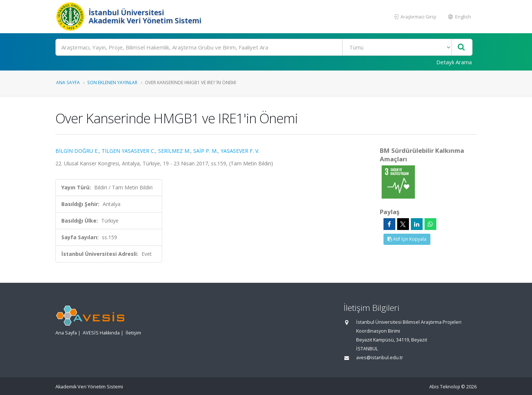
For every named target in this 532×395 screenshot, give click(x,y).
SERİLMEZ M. (174, 151)
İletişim (133, 333)
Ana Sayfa (68, 82)
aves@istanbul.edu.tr (380, 358)
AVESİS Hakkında (101, 333)
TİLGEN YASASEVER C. (128, 151)
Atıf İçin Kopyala (407, 239)
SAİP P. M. (205, 151)
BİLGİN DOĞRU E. (77, 151)
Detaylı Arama (454, 62)
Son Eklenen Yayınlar (112, 82)
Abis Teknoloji (445, 387)
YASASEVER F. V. (240, 151)
